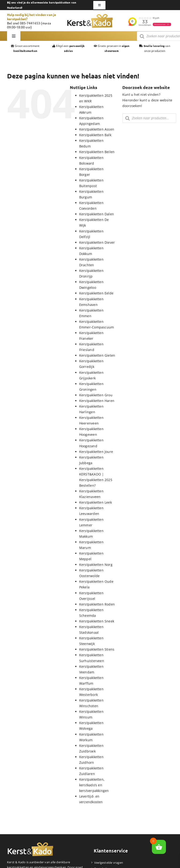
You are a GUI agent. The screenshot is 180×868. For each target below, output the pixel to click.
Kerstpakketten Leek (96, 502)
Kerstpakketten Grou (96, 395)
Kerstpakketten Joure (96, 452)
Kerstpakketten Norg (96, 565)
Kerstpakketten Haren (97, 401)
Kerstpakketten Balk (95, 135)
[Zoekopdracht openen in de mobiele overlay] (149, 118)
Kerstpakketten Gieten (97, 355)
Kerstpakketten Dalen (97, 214)
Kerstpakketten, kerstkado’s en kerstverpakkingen (94, 785)
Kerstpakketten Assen (97, 129)
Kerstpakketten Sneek (97, 621)
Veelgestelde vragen (109, 863)
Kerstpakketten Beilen (97, 152)
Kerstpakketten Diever (97, 242)
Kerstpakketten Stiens (97, 649)
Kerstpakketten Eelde (96, 293)
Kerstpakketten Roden (97, 604)
